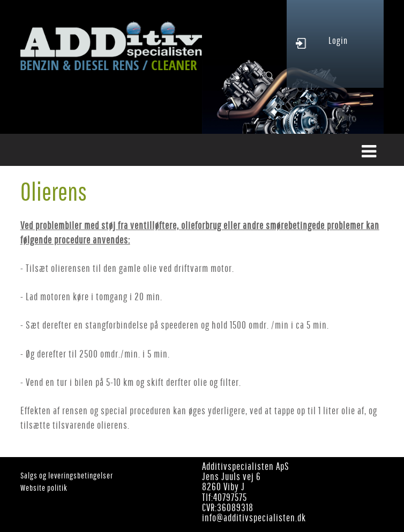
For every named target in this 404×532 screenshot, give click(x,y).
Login (338, 41)
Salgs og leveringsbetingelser (67, 475)
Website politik (44, 488)
